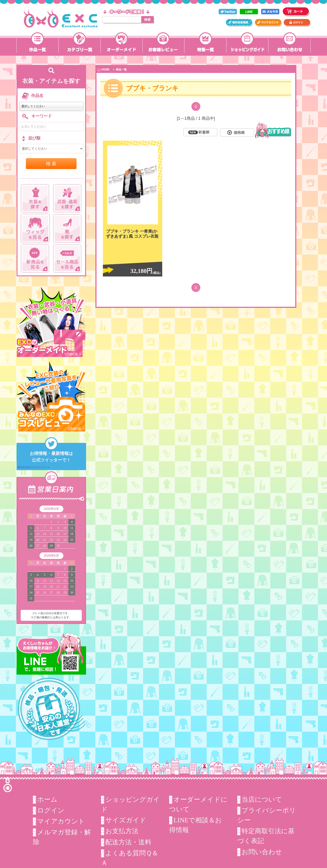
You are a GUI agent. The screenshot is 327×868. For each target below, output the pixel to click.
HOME (103, 70)
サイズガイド (126, 820)
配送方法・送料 (128, 842)
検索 (147, 20)
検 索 (51, 164)
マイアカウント (61, 821)
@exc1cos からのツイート (34, 467)
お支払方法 (122, 831)
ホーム (47, 799)
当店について (262, 799)
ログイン (51, 810)
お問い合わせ (262, 852)
